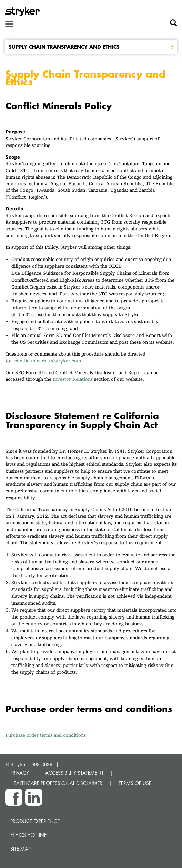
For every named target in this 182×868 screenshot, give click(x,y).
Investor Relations (73, 379)
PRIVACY (20, 773)
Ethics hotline (28, 835)
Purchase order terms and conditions (46, 735)
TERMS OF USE (135, 783)
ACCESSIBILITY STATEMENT (74, 773)
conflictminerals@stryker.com (49, 361)
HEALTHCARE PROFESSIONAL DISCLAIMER (56, 783)
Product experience (35, 821)
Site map (21, 849)
